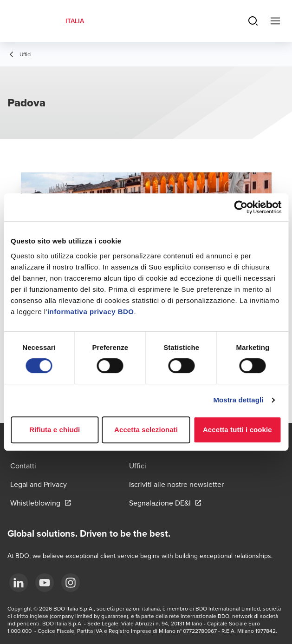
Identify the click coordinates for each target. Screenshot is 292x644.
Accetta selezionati (146, 430)
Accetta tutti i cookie (237, 430)
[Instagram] (71, 583)
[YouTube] (45, 583)
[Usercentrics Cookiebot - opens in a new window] (241, 207)
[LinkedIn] (19, 583)
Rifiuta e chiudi (55, 430)
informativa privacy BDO (91, 312)
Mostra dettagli (238, 400)
